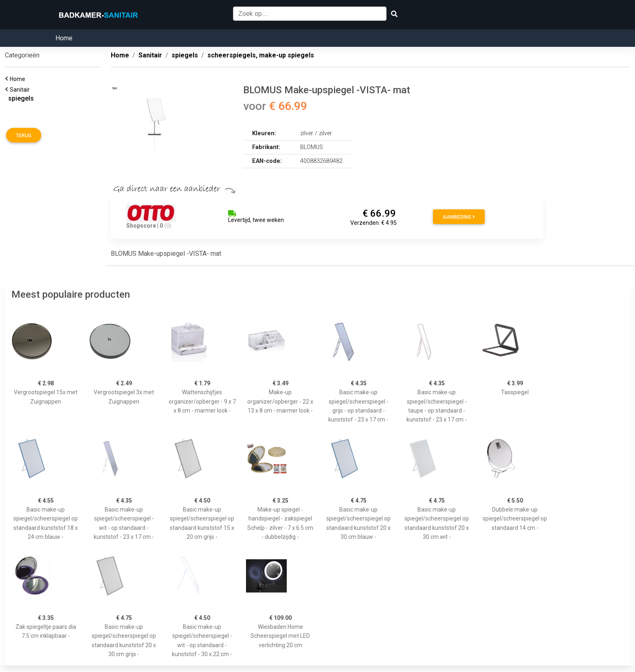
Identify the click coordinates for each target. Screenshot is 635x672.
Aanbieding (459, 217)
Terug (24, 136)
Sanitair (21, 90)
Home (64, 38)
